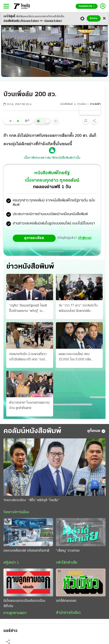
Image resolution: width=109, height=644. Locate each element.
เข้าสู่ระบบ (85, 238)
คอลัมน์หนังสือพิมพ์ (32, 431)
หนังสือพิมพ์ (66, 104)
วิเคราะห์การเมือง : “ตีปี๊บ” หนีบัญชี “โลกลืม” (31, 500)
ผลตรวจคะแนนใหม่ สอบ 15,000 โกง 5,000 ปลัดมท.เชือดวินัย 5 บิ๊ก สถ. (75, 357)
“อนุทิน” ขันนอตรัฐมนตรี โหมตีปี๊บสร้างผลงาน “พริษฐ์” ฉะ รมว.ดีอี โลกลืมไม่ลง (28, 309)
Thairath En (87, 6)
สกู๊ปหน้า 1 (11, 563)
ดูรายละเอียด (34, 238)
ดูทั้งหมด (96, 431)
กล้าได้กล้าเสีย (67, 563)
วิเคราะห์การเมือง (16, 512)
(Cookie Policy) (53, 21)
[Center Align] (104, 18)
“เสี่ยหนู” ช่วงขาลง (68, 551)
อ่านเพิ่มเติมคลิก (21, 21)
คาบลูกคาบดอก (15, 613)
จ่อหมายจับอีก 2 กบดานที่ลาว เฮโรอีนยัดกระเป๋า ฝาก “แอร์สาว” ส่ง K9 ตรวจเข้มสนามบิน (29, 357)
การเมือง (82, 104)
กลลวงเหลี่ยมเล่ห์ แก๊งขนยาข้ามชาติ (26, 551)
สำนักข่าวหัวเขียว (68, 613)
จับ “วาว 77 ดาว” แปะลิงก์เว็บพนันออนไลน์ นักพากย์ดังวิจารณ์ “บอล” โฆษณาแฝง (78, 309)
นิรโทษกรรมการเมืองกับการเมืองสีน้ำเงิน (24, 604)
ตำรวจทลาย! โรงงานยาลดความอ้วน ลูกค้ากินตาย (29, 405)
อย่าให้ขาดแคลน (66, 601)
